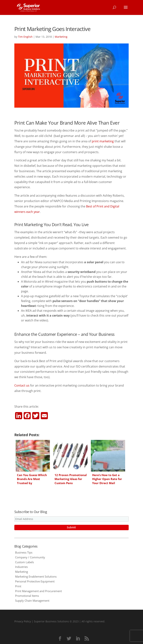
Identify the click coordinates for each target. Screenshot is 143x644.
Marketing (61, 37)
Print (18, 586)
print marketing (103, 141)
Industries (21, 567)
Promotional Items (27, 596)
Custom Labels (24, 562)
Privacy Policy (23, 621)
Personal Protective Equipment (35, 581)
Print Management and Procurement (38, 591)
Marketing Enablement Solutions (36, 576)
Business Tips (24, 552)
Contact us (22, 385)
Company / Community (30, 557)
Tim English (25, 37)
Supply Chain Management (32, 601)
